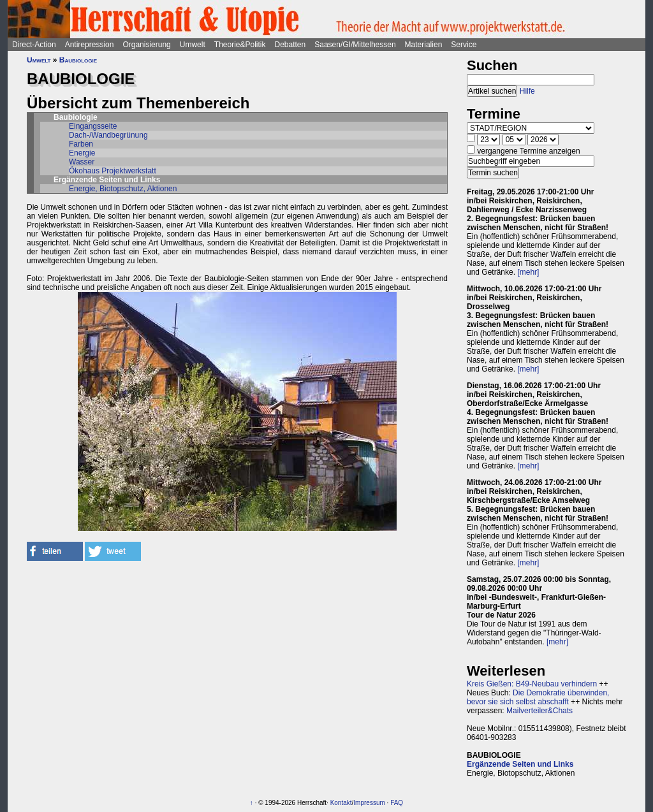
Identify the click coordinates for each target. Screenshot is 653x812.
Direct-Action (34, 45)
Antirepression (90, 45)
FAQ (397, 803)
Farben (81, 144)
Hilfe (527, 91)
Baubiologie (78, 60)
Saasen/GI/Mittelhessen (355, 45)
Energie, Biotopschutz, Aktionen (123, 189)
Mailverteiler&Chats (539, 711)
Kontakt (341, 803)
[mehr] (528, 272)
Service (464, 45)
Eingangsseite (93, 126)
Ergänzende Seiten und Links (520, 764)
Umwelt (193, 45)
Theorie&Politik (240, 45)
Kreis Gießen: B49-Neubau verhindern (532, 684)
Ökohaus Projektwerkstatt (113, 171)
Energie (82, 153)
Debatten (290, 45)
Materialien (424, 45)
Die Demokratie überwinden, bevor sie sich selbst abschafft (538, 697)
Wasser (82, 162)
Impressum (369, 803)
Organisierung (146, 45)
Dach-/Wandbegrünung (108, 135)
